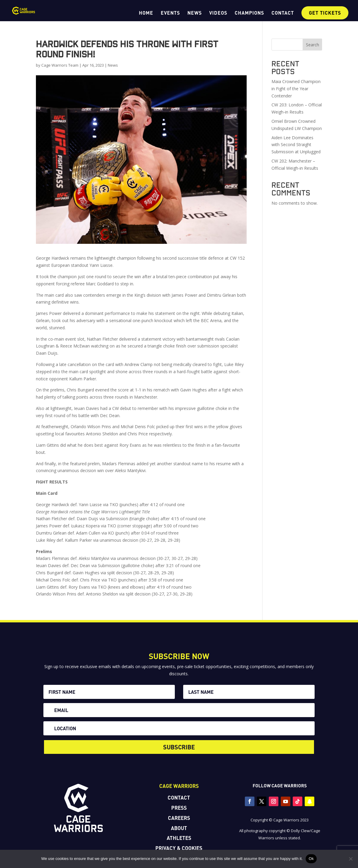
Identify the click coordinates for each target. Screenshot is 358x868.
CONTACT (283, 13)
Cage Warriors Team (60, 65)
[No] (351, 859)
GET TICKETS (325, 13)
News (113, 65)
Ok (311, 859)
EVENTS (170, 13)
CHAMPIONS (249, 13)
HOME (146, 13)
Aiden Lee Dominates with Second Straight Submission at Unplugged (296, 145)
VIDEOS (218, 13)
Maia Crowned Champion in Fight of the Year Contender (296, 89)
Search (313, 45)
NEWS (195, 13)
